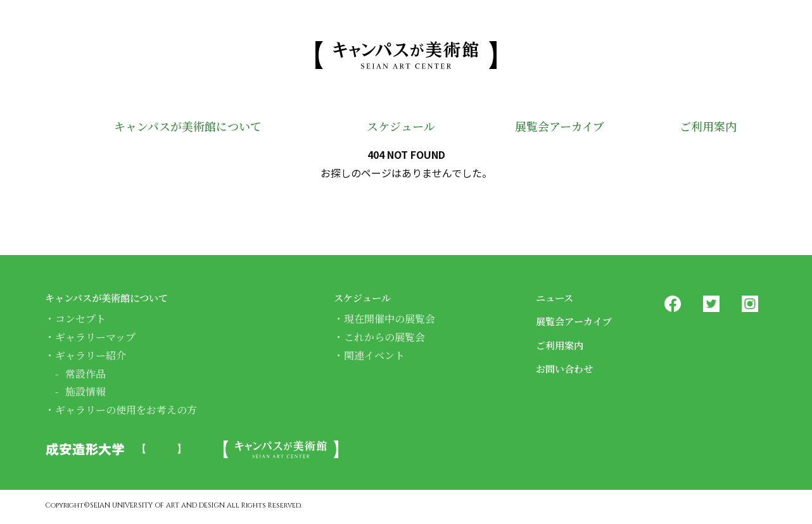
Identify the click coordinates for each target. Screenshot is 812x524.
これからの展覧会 (384, 337)
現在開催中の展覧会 (390, 319)
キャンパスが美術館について (181, 128)
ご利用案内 (704, 128)
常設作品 (86, 374)
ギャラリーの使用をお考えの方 (126, 410)
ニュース (558, 297)
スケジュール (389, 128)
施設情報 (86, 391)
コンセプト (80, 319)
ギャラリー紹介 (91, 355)
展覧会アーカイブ (551, 128)
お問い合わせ (570, 368)
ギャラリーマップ (95, 337)
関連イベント (374, 355)
